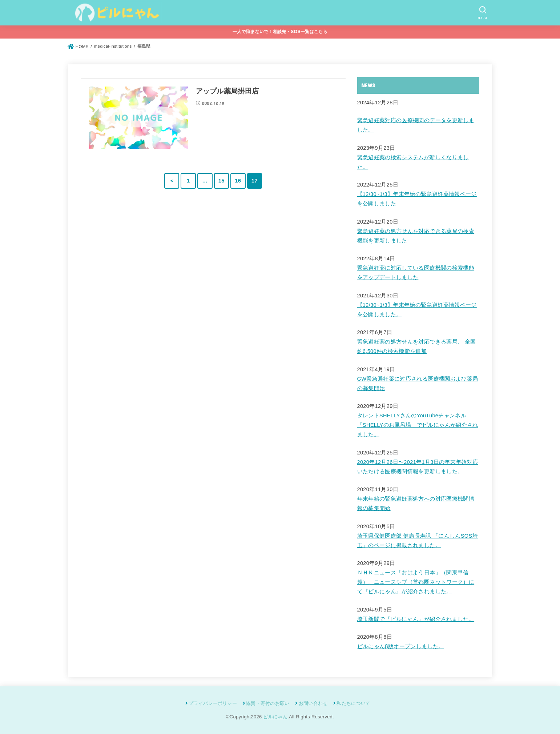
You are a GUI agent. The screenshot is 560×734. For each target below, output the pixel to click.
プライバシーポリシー (213, 703)
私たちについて (353, 703)
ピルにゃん (275, 717)
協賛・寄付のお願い (268, 703)
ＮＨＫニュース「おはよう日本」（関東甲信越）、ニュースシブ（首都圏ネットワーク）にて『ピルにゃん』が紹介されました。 (416, 582)
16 (238, 181)
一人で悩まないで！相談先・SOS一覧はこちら (280, 32)
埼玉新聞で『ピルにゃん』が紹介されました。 (416, 619)
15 (221, 181)
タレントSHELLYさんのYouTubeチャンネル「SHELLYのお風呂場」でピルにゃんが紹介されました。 (418, 425)
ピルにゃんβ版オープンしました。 (401, 646)
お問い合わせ (313, 703)
